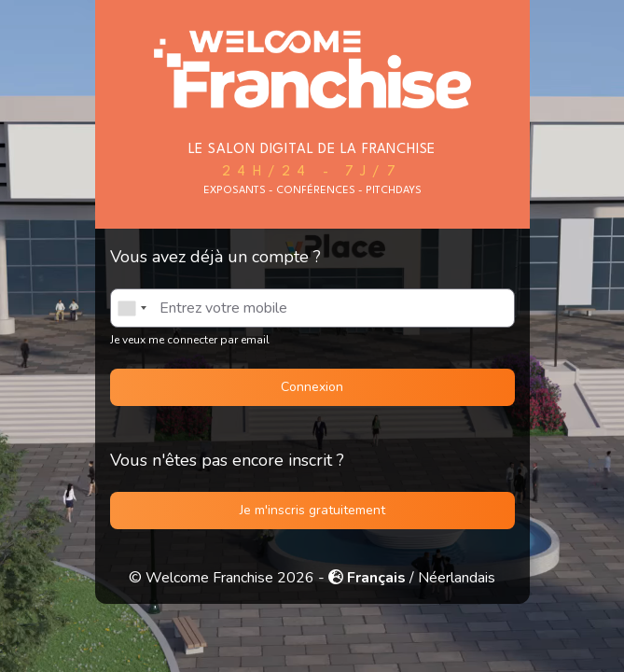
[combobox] (132, 308)
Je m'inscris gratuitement (312, 510)
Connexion (312, 387)
